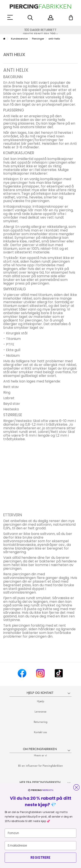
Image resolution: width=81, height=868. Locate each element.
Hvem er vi (40, 755)
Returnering (40, 722)
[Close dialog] (76, 787)
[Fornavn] (41, 833)
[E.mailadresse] (41, 846)
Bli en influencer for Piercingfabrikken (40, 766)
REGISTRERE (40, 858)
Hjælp (40, 701)
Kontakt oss (40, 732)
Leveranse (40, 712)
